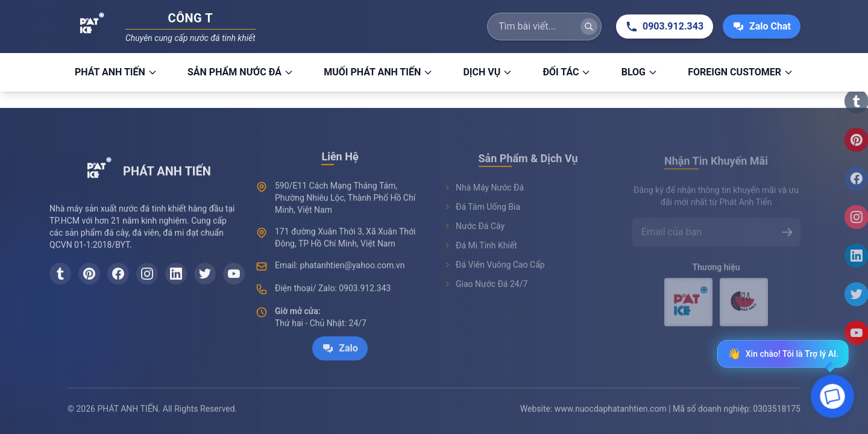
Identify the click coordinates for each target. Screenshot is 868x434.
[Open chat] (832, 398)
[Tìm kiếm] (589, 24)
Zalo (340, 362)
